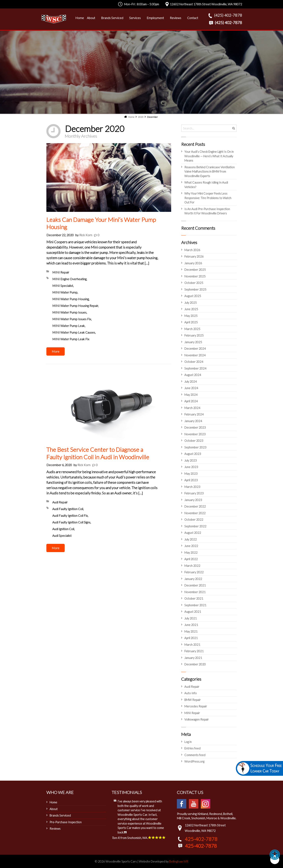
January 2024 (193, 421)
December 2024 (195, 348)
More (56, 351)
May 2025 (191, 316)
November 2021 (195, 592)
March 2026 (192, 250)
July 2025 (191, 303)
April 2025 (191, 322)
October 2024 (194, 362)
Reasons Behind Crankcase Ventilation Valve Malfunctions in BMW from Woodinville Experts (209, 171)
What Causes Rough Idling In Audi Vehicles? (206, 185)
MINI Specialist (63, 286)
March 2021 (192, 645)
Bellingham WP (178, 861)
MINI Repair (61, 272)
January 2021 (193, 658)
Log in (188, 742)
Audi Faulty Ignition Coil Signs (71, 522)
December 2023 (195, 427)
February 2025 (194, 335)
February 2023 (194, 493)
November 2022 (195, 513)
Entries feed (192, 748)
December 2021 (195, 585)
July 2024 (191, 381)
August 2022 (193, 533)
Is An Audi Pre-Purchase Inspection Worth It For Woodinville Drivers (207, 211)
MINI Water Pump (65, 292)
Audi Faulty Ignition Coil (68, 509)
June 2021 (191, 625)
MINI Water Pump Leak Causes (74, 332)
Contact (193, 18)
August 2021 (193, 612)
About (54, 809)
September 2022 (195, 526)
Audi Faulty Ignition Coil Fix (70, 515)
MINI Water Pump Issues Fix (72, 319)
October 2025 (194, 283)
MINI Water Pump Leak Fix (71, 339)
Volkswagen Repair (197, 719)
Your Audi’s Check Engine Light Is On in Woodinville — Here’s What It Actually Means (209, 156)
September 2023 (195, 447)
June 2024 (191, 388)
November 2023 (195, 434)
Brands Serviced (60, 815)
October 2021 (194, 598)
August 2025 (193, 296)
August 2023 (193, 454)
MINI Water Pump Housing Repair (75, 306)
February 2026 (194, 256)
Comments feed (195, 755)
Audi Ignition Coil (63, 529)
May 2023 (191, 474)
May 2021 (191, 631)
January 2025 (193, 342)
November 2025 (195, 276)
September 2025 (195, 289)
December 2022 (195, 506)
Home (53, 802)
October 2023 (194, 441)
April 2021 (191, 638)
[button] (275, 860)
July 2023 (191, 460)
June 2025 (191, 309)
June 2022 (191, 546)
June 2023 (191, 467)
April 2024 (191, 401)
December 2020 (195, 664)
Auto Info (191, 693)
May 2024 (191, 395)
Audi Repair (60, 502)
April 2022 (191, 559)
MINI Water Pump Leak (68, 326)
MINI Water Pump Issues (69, 312)
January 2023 (193, 500)
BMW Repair (192, 700)
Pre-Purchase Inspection (66, 822)
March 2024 (192, 408)
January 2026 (193, 263)
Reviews (55, 829)
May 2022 (191, 552)
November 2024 (195, 355)
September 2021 (195, 605)
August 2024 (193, 375)
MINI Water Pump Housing (71, 299)
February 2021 (194, 651)
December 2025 (195, 270)
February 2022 (194, 572)
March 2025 (192, 329)
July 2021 (191, 618)
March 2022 (192, 566)
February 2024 (194, 414)
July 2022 (191, 539)
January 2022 (193, 579)
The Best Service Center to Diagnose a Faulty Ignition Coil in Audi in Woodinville (98, 453)
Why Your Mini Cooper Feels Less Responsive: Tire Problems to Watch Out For (208, 198)
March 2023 (192, 487)
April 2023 (191, 480)
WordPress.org (194, 761)
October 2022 (194, 520)
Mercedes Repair (196, 706)
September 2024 (195, 368)
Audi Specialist (62, 536)
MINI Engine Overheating (69, 279)
